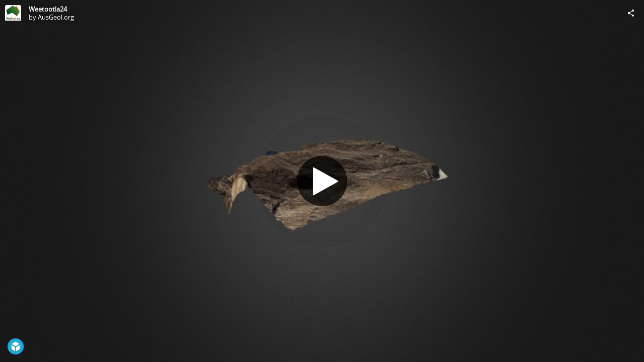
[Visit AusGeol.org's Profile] (13, 13)
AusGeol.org (56, 17)
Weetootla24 (48, 9)
